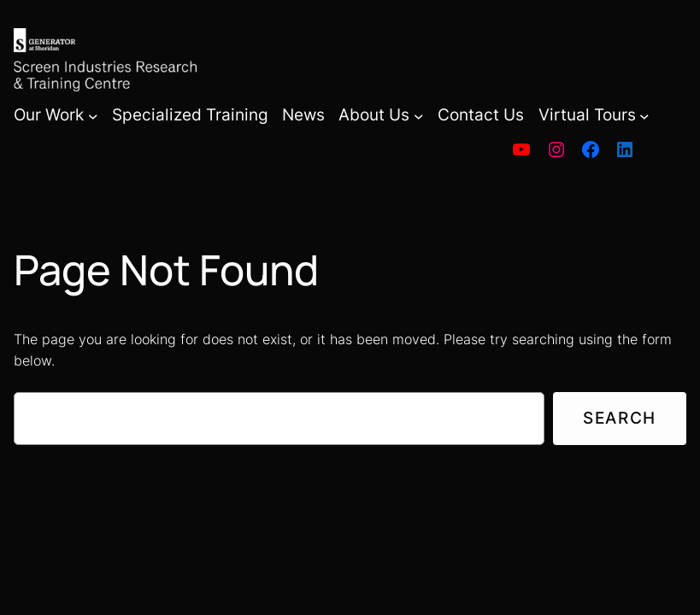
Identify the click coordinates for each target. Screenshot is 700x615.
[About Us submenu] (419, 115)
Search (620, 418)
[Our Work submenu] (93, 115)
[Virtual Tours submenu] (644, 115)
